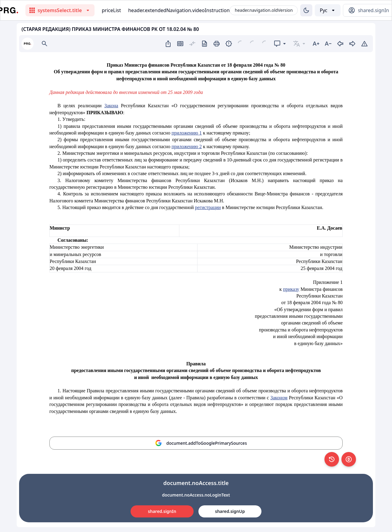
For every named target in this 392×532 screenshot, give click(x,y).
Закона (111, 106)
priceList (111, 10)
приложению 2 (187, 146)
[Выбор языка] (328, 10)
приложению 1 (187, 133)
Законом (279, 398)
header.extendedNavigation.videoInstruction (179, 10)
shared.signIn (162, 511)
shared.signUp (230, 511)
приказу (291, 289)
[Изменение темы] (306, 10)
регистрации (208, 207)
